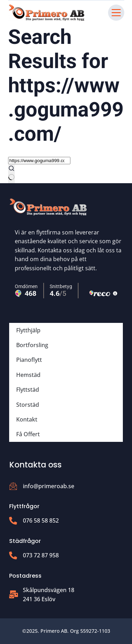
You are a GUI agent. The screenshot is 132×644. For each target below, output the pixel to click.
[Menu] (116, 13)
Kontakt (27, 419)
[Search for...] (39, 161)
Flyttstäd (28, 390)
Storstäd (28, 405)
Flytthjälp (28, 330)
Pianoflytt (29, 360)
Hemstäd (28, 375)
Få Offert (28, 434)
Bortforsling (32, 345)
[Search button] (11, 174)
